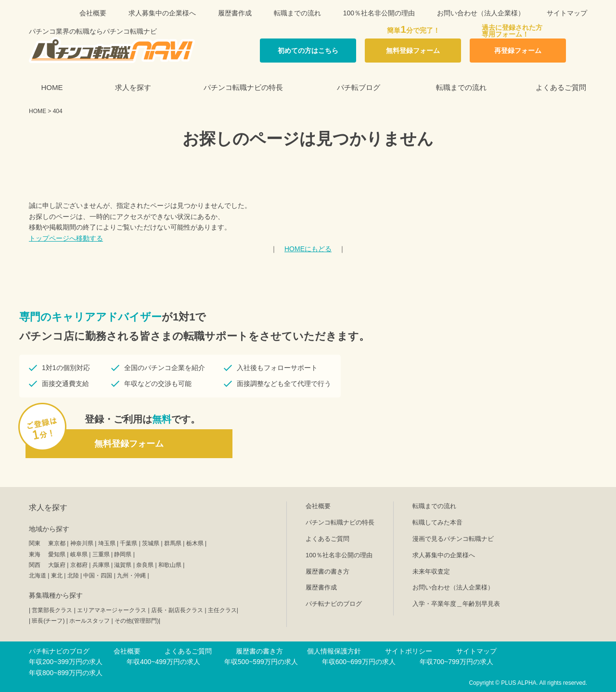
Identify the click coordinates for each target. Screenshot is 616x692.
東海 (35, 554)
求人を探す (133, 87)
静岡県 (123, 554)
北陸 (73, 576)
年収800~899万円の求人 (66, 673)
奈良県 (145, 565)
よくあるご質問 (561, 87)
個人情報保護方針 (334, 651)
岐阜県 (79, 554)
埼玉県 (107, 543)
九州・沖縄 (131, 576)
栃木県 (195, 543)
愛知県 (57, 554)
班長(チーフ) (48, 621)
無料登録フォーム (413, 51)
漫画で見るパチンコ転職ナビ (453, 539)
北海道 (38, 576)
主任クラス (222, 610)
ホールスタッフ (90, 621)
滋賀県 (123, 565)
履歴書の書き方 (327, 571)
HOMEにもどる (308, 249)
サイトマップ (567, 13)
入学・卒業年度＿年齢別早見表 (456, 604)
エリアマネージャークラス (112, 610)
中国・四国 (98, 576)
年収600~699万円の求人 (359, 662)
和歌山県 (170, 565)
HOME (52, 87)
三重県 (101, 554)
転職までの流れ (297, 13)
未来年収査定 (431, 571)
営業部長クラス (52, 610)
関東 (35, 543)
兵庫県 (101, 565)
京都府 (79, 565)
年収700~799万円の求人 (456, 662)
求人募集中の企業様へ (162, 13)
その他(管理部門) (137, 621)
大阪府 (57, 565)
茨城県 (151, 543)
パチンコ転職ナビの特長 (243, 87)
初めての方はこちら (308, 51)
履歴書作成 (235, 13)
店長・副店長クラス (177, 610)
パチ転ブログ (359, 87)
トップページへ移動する (66, 238)
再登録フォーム (518, 51)
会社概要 (93, 13)
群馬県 (173, 543)
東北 (57, 576)
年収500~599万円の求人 (261, 662)
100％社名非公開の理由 (379, 13)
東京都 (57, 543)
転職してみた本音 (437, 522)
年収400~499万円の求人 (163, 662)
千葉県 (128, 543)
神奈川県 (82, 543)
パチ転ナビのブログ (334, 604)
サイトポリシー (409, 651)
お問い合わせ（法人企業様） (481, 13)
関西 (35, 565)
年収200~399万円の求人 (66, 662)
